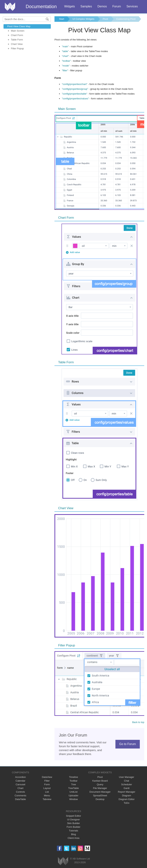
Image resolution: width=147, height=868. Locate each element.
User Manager (127, 777)
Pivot (105, 19)
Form (47, 784)
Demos (102, 6)
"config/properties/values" (75, 99)
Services (132, 6)
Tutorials (73, 831)
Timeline (74, 777)
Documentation (41, 6)
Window (73, 799)
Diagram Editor (127, 799)
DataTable (20, 799)
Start (62, 19)
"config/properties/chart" (75, 84)
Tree (73, 784)
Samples (86, 6)
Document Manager (100, 792)
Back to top (138, 722)
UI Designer (74, 820)
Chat (127, 781)
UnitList (73, 792)
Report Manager (127, 792)
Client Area (73, 838)
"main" (65, 46)
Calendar (20, 781)
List (47, 792)
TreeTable (73, 788)
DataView (47, 777)
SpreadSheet (100, 796)
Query (100, 784)
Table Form (17, 40)
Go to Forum (128, 744)
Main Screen (18, 31)
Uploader (74, 796)
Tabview (47, 799)
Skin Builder (73, 823)
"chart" (65, 56)
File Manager (100, 788)
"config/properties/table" (75, 94)
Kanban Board (100, 781)
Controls (20, 792)
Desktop (100, 799)
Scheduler (127, 784)
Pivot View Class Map (19, 26)
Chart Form (17, 35)
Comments (20, 796)
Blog (73, 834)
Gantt (127, 788)
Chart (20, 788)
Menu (47, 796)
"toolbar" (66, 61)
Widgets (70, 6)
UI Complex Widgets (83, 19)
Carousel (20, 784)
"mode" (66, 66)
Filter (47, 781)
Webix (63, 861)
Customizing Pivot (126, 19)
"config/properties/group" (75, 89)
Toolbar (74, 781)
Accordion (20, 777)
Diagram (127, 796)
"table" (65, 51)
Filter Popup (17, 48)
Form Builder (73, 827)
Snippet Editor (73, 816)
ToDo (127, 803)
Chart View (17, 44)
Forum (117, 6)
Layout (47, 788)
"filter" (65, 70)
